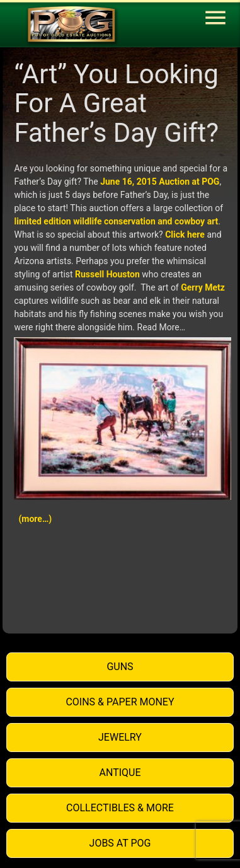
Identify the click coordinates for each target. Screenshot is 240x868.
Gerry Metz (203, 287)
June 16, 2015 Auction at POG (160, 182)
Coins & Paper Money (120, 702)
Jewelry (120, 737)
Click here (185, 234)
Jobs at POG (120, 843)
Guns (120, 667)
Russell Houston (107, 274)
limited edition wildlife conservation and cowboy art (116, 221)
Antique (120, 773)
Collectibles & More (120, 808)
